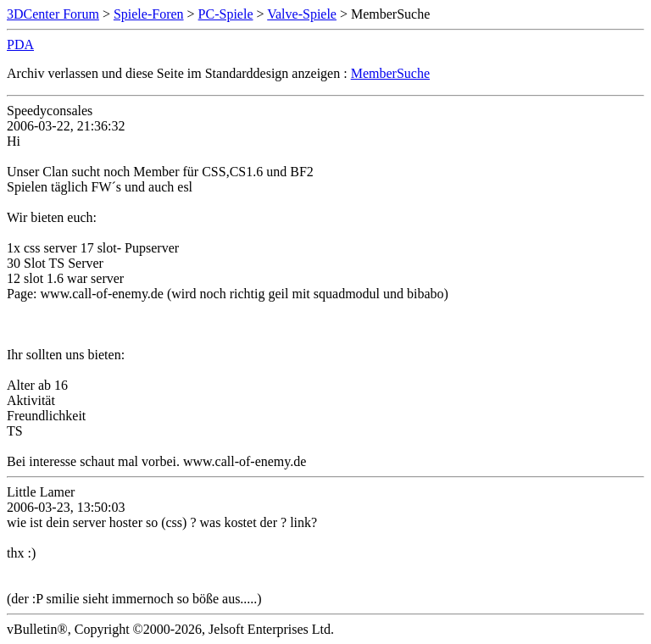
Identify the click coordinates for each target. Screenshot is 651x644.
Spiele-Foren (149, 14)
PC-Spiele (226, 14)
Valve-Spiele (302, 14)
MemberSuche (390, 73)
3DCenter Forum (53, 14)
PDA (20, 44)
